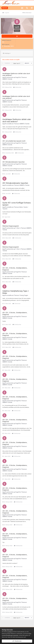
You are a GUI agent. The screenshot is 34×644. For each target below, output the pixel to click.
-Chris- (18, 228)
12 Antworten (17, 238)
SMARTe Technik (7, 79)
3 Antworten (16, 174)
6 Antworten (17, 87)
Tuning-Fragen (24, 295)
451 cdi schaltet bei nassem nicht (14, 141)
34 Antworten (17, 282)
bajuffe (5, 77)
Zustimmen (17, 641)
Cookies (10, 632)
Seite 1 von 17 (17, 63)
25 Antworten (20, 153)
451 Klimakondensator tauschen (14, 162)
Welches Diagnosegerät (11, 226)
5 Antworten (17, 304)
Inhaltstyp (7, 53)
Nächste (27, 63)
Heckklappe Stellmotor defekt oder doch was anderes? (17, 120)
